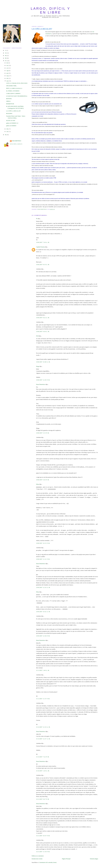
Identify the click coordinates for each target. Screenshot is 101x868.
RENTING (9, 99)
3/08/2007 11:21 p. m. (43, 559)
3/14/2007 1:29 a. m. (43, 771)
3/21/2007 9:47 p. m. (43, 799)
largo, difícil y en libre (51, 10)
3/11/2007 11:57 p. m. (43, 699)
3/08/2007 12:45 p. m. (43, 380)
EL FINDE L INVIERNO (13, 91)
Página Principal (66, 859)
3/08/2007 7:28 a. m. (43, 242)
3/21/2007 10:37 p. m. (43, 836)
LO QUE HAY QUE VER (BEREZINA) (17, 96)
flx (37, 219)
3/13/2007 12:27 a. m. (43, 739)
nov (8, 65)
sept (8, 71)
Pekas (38, 484)
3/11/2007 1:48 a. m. (43, 670)
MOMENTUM (10, 104)
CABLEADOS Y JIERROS (13, 93)
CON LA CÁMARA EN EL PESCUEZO (17, 83)
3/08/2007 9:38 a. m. (43, 331)
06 (6, 135)
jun (7, 73)
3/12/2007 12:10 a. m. (43, 727)
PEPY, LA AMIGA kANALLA (14, 88)
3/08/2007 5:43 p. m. (43, 480)
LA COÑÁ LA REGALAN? (14, 111)
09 (6, 56)
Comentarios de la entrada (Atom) (48, 862)
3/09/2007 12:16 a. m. (43, 587)
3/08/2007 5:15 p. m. (43, 433)
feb (7, 129)
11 (6, 50)
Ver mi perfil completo (16, 144)
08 (6, 58)
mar (8, 81)
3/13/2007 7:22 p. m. (43, 757)
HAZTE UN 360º (11, 120)
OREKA (8, 101)
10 (6, 53)
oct (7, 68)
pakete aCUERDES (11, 126)
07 (6, 61)
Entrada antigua (94, 859)
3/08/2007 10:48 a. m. (43, 362)
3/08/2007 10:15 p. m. (43, 543)
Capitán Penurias (40, 247)
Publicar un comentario (38, 856)
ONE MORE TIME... (12, 86)
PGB (37, 336)
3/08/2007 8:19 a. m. (43, 265)
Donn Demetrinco (41, 384)
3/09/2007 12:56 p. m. (43, 636)
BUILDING (9, 113)
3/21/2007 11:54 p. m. (43, 852)
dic (7, 63)
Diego (38, 366)
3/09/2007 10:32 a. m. (43, 612)
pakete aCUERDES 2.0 (12, 123)
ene (8, 131)
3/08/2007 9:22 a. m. (43, 318)
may (8, 76)
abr (7, 78)
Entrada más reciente (37, 859)
